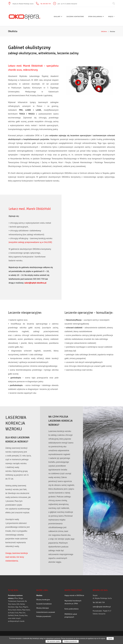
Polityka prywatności (71, 641)
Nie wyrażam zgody (53, 641)
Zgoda (110, 638)
